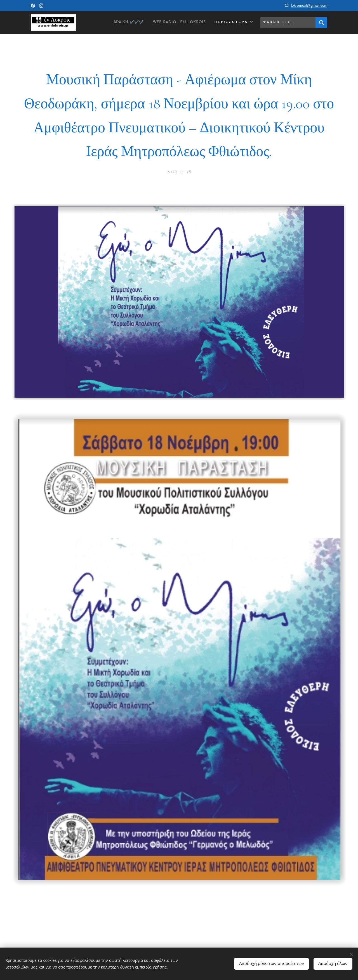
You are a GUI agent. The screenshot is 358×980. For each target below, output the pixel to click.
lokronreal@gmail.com (309, 5)
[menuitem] (116, 23)
